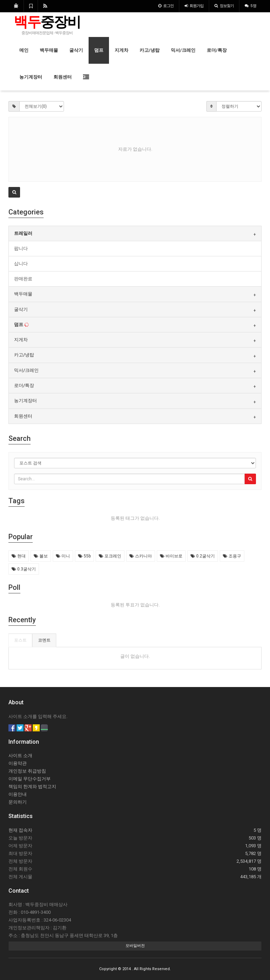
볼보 (41, 556)
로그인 (166, 6)
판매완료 (23, 279)
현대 (19, 556)
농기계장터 (31, 77)
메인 (24, 50)
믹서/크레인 (183, 50)
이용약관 (18, 763)
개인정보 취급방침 (27, 771)
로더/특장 (217, 50)
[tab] (135, 233)
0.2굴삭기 (203, 556)
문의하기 (18, 802)
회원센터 (63, 77)
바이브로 (171, 556)
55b (84, 556)
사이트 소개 (20, 756)
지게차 (121, 50)
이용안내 (18, 794)
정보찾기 (224, 6)
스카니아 (141, 556)
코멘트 (44, 640)
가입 (194, 6)
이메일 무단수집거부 (30, 779)
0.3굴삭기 (24, 569)
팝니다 (21, 248)
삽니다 (21, 264)
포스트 (20, 640)
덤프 (99, 50)
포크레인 (110, 556)
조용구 (232, 556)
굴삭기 (76, 50)
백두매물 (49, 50)
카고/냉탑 (150, 50)
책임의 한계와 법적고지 (32, 787)
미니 (63, 556)
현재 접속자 (20, 830)
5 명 (250, 6)
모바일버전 (135, 946)
